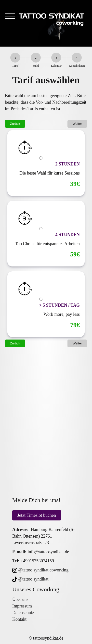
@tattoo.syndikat (30, 579)
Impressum (22, 606)
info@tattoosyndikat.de (48, 552)
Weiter (77, 124)
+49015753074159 (37, 561)
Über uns (20, 599)
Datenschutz (23, 613)
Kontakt (19, 619)
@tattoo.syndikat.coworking (40, 570)
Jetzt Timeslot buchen (37, 515)
